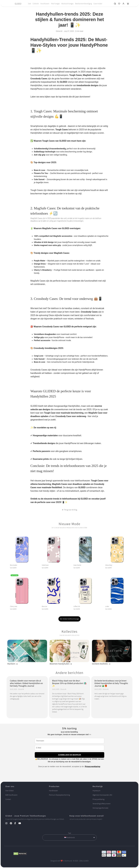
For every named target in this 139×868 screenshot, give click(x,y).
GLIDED (18, 4)
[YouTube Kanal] (21, 823)
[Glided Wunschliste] (115, 4)
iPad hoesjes (55, 4)
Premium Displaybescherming (59, 795)
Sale (29, 4)
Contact (8, 799)
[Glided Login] (124, 4)
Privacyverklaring (93, 767)
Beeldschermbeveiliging (83, 4)
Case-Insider (98, 4)
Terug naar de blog (69, 510)
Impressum (97, 791)
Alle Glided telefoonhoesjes (69, 619)
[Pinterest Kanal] (12, 823)
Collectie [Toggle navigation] (36, 4)
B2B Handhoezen (11, 795)
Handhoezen (45, 4)
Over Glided (10, 791)
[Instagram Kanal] (7, 823)
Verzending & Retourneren (102, 804)
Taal (69, 833)
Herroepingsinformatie (100, 808)
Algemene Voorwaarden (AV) (102, 795)
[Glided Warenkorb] (128, 4)
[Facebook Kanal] (16, 823)
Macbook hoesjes (67, 4)
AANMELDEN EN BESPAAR (69, 755)
